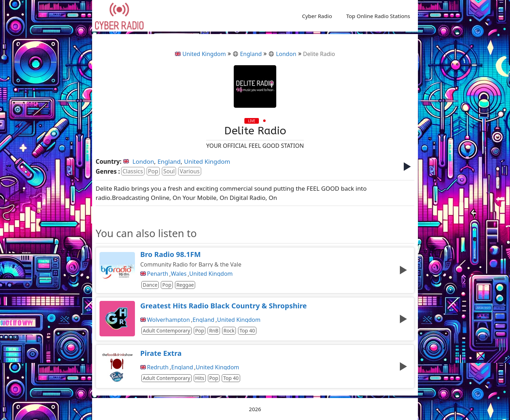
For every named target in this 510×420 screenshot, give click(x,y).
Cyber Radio (317, 16)
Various (189, 171)
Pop (153, 171)
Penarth (158, 274)
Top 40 (247, 331)
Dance (150, 285)
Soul (169, 171)
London (282, 54)
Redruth (158, 367)
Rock (229, 331)
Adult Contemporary (166, 331)
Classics (133, 171)
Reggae (185, 285)
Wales (178, 274)
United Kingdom (200, 54)
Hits (200, 378)
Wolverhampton (168, 320)
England (247, 54)
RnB (214, 331)
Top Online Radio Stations (378, 16)
